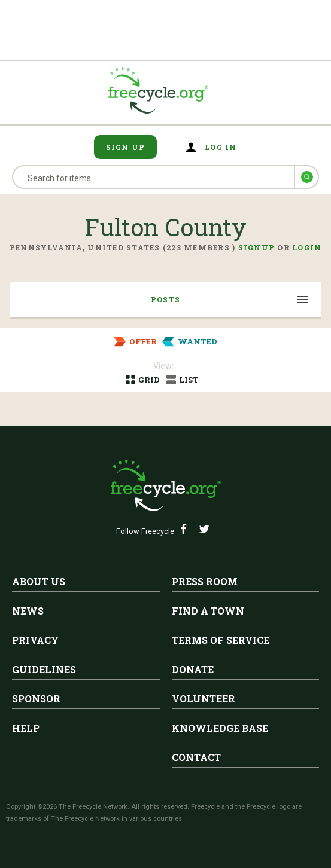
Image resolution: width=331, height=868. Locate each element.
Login (307, 247)
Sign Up (126, 147)
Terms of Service (221, 640)
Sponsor (36, 699)
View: (163, 366)
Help (26, 728)
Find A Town (208, 611)
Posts (165, 299)
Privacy (35, 640)
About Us (39, 581)
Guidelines (44, 669)
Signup (257, 247)
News (28, 611)
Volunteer (204, 699)
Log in (221, 147)
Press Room (205, 581)
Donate (193, 669)
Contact (196, 757)
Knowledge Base (220, 728)
